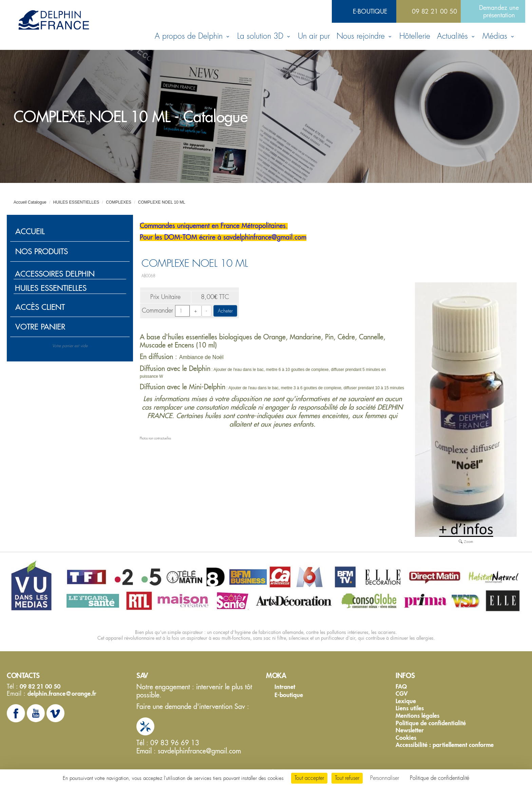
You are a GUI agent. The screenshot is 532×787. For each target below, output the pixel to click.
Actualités (456, 36)
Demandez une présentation (499, 11)
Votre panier (40, 327)
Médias (499, 36)
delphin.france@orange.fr (62, 694)
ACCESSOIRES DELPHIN (55, 274)
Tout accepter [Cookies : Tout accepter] (309, 778)
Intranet (285, 687)
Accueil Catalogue (30, 202)
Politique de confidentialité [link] (440, 778)
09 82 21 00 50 (434, 11)
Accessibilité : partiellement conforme (445, 745)
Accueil (30, 231)
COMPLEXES (119, 202)
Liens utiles (410, 708)
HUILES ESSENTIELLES (76, 202)
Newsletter (410, 730)
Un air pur (314, 36)
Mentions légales (417, 716)
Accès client (40, 307)
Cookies (406, 738)
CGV (402, 694)
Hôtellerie (415, 36)
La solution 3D (264, 36)
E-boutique (370, 11)
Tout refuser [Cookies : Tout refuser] (347, 778)
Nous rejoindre (365, 36)
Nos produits (42, 251)
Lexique (406, 701)
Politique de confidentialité (431, 723)
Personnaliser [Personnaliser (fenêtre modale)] (385, 778)
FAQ (401, 687)
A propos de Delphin (193, 36)
